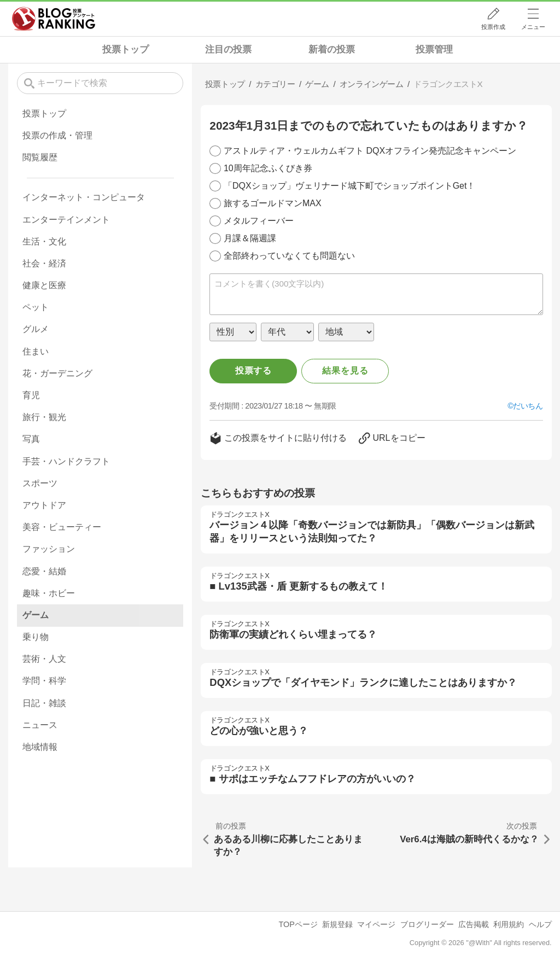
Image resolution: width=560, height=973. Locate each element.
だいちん (528, 406)
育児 (31, 395)
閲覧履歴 (40, 157)
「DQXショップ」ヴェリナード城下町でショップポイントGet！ (349, 186)
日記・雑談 (44, 703)
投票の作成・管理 (57, 135)
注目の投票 (228, 49)
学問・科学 (44, 681)
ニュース (40, 725)
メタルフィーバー (259, 221)
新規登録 (337, 924)
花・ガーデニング (57, 373)
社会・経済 (44, 263)
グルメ (36, 329)
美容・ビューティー (62, 527)
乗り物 (36, 637)
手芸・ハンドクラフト (66, 461)
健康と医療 (44, 285)
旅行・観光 (44, 417)
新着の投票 (332, 49)
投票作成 (493, 27)
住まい (36, 351)
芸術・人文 (44, 659)
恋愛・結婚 (44, 571)
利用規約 (509, 924)
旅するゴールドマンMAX (273, 203)
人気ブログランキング (54, 19)
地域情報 (40, 747)
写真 (31, 439)
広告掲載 (474, 924)
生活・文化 (44, 241)
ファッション (49, 549)
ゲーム (36, 615)
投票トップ (126, 49)
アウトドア (44, 505)
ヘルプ (540, 924)
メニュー (533, 27)
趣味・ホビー (49, 593)
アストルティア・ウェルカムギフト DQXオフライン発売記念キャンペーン (370, 151)
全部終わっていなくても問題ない (289, 256)
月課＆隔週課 (250, 238)
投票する (253, 371)
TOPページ (298, 924)
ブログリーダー (427, 924)
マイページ (376, 924)
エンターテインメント (66, 220)
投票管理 (434, 49)
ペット (36, 307)
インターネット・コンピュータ (84, 197)
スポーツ (40, 483)
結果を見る (345, 371)
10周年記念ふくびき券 (268, 168)
